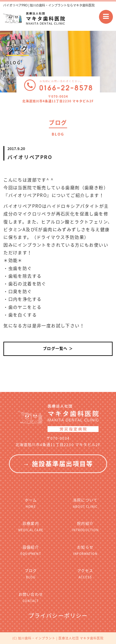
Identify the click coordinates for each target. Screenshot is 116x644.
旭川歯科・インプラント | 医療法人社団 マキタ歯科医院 (61, 638)
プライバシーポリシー (58, 615)
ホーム (31, 503)
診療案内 (31, 526)
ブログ (31, 574)
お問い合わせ (31, 597)
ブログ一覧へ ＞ (58, 348)
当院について (85, 503)
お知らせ (85, 550)
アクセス (85, 574)
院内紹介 (85, 526)
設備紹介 (31, 550)
